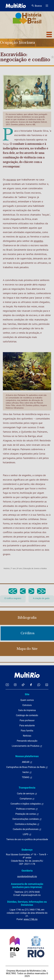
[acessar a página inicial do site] (16, 6)
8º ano (20, 568)
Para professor (27, 720)
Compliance (27, 799)
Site (27, 694)
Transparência (27, 788)
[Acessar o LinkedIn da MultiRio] (47, 685)
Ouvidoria (27, 871)
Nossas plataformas (27, 756)
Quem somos (27, 700)
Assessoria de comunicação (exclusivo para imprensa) (27, 885)
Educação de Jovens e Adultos (35, 568)
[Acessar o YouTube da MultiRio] (7, 685)
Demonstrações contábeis (27, 819)
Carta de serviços (27, 794)
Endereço (27, 850)
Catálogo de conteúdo (27, 715)
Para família (27, 731)
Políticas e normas (27, 809)
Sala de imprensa (27, 710)
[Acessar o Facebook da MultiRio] (31, 685)
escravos (11, 180)
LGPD (27, 834)
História (6, 568)
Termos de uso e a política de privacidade (27, 839)
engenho (38, 241)
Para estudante (27, 726)
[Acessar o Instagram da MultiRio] (15, 685)
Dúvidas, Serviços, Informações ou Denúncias (27, 903)
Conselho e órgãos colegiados (27, 804)
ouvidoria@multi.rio (27, 876)
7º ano (13, 568)
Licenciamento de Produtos (27, 746)
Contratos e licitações (27, 824)
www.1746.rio (31, 919)
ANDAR (27, 762)
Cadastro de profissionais (27, 829)
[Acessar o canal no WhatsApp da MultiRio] (39, 685)
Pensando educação (27, 741)
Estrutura (27, 705)
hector (27, 772)
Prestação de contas (27, 814)
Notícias (27, 736)
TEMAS (27, 777)
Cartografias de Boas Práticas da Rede (27, 767)
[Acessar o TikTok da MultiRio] (23, 685)
